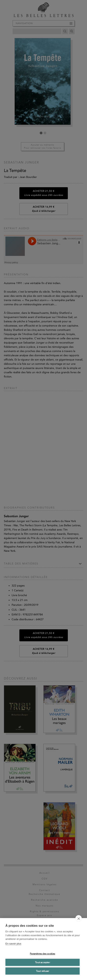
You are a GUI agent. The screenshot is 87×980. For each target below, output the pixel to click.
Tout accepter (43, 962)
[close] (79, 918)
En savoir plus (13, 944)
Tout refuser (43, 971)
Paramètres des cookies (42, 954)
